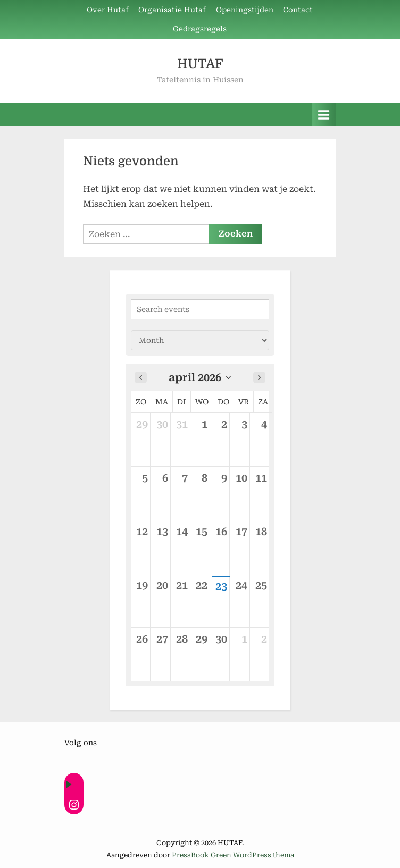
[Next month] (259, 377)
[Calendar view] (200, 340)
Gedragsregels (200, 29)
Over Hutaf (108, 10)
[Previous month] (141, 377)
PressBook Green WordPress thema (233, 855)
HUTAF (200, 64)
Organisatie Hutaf (172, 10)
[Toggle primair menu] (324, 115)
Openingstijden (245, 10)
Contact (298, 10)
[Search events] (200, 309)
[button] (200, 377)
